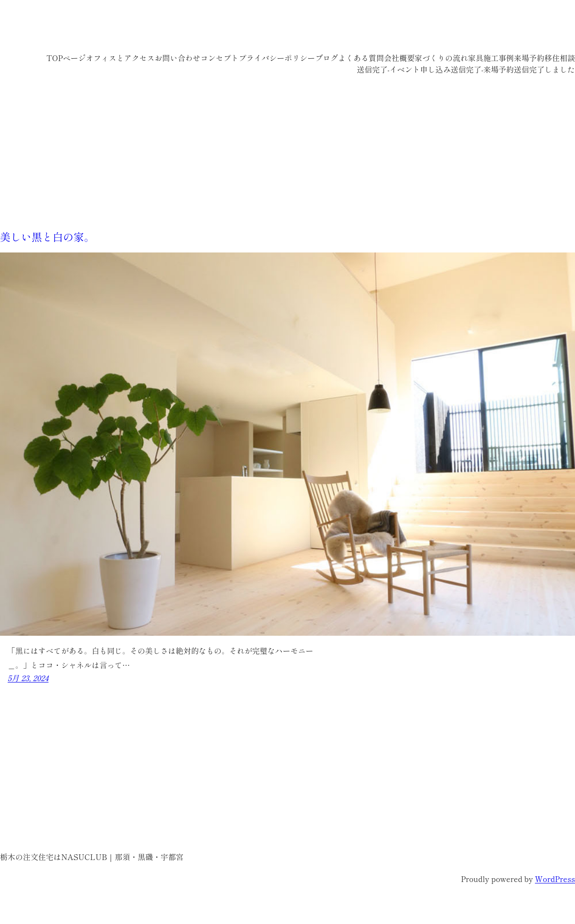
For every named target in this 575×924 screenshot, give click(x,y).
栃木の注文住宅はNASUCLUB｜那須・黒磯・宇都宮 (167, 29)
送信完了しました (544, 69)
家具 (476, 58)
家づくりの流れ (441, 58)
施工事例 (499, 58)
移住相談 (560, 58)
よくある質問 (361, 58)
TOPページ (66, 58)
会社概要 (399, 58)
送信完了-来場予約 (482, 69)
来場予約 (529, 58)
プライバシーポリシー (277, 58)
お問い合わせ (178, 58)
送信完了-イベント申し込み (404, 69)
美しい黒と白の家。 (47, 236)
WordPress (555, 879)
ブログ (327, 58)
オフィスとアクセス (120, 58)
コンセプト (220, 58)
